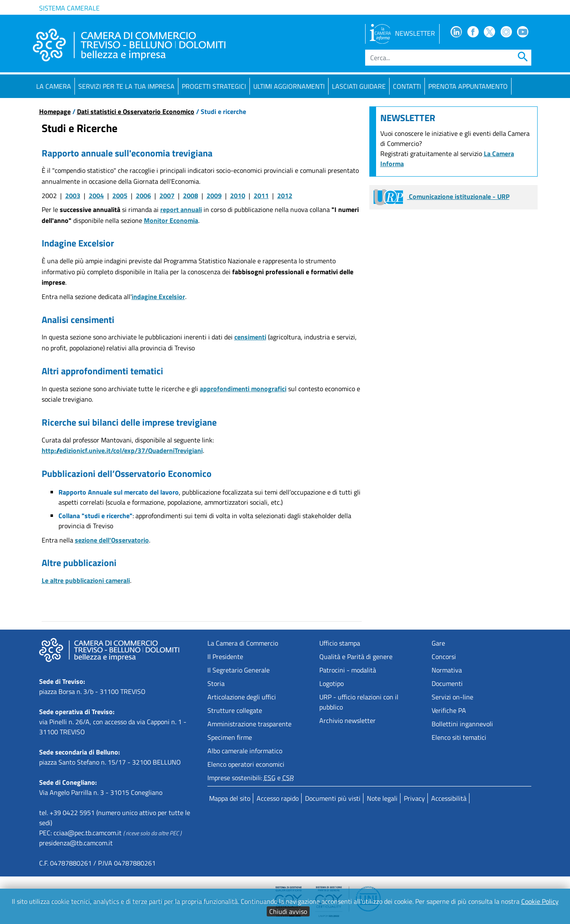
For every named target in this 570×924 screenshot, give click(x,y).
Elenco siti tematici (459, 737)
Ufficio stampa (340, 643)
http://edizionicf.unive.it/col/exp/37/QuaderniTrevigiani (122, 450)
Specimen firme (230, 737)
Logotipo (331, 683)
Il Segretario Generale (239, 670)
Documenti (447, 683)
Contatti (407, 86)
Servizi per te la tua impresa (126, 86)
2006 (143, 196)
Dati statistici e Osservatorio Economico (136, 111)
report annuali (181, 209)
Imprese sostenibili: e (251, 778)
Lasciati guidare (359, 86)
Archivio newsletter (347, 720)
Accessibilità (449, 798)
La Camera (54, 86)
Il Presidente (225, 657)
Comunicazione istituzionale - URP (441, 196)
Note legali (382, 798)
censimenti (250, 337)
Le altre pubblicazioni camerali (86, 580)
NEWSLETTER (402, 33)
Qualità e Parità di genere (356, 657)
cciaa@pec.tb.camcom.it (87, 833)
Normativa (447, 670)
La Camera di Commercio (243, 643)
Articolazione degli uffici (242, 697)
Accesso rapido (278, 798)
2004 (96, 196)
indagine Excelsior (158, 297)
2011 (261, 196)
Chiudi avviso (288, 911)
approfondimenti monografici (243, 389)
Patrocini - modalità (348, 670)
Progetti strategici (214, 86)
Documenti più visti (333, 798)
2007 (167, 196)
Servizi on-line (452, 697)
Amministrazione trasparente (249, 724)
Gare (438, 643)
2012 (285, 196)
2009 (214, 196)
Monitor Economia (171, 220)
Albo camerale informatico (245, 751)
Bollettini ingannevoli (462, 724)
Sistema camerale (69, 8)
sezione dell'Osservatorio (112, 540)
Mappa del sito (230, 798)
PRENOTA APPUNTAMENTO (468, 86)
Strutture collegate (235, 710)
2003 (73, 196)
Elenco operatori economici (246, 764)
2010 (238, 196)
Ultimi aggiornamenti (289, 86)
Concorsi (444, 657)
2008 (191, 196)
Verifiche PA (449, 710)
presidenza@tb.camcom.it (76, 843)
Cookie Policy (540, 901)
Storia (216, 683)
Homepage (55, 111)
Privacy (414, 798)
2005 (120, 196)
